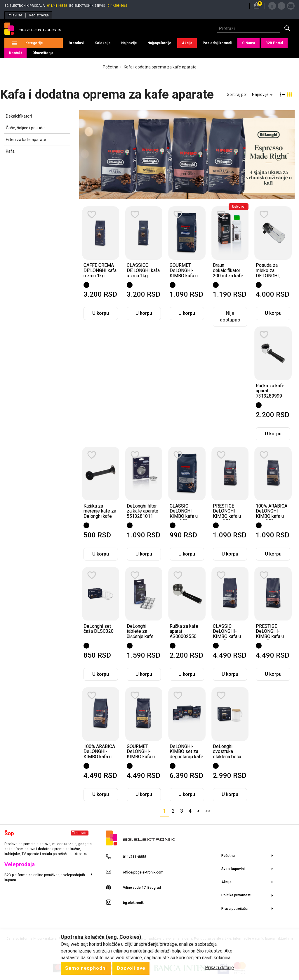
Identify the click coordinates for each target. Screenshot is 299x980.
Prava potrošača (234, 909)
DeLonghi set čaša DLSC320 (99, 629)
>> (208, 811)
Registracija (39, 15)
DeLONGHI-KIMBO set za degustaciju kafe (186, 752)
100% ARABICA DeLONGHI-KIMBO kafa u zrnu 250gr (272, 514)
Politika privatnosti (236, 895)
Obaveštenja (43, 53)
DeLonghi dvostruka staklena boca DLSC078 (227, 754)
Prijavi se (15, 15)
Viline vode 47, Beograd (142, 888)
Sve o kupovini (233, 869)
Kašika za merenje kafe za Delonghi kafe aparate (100, 514)
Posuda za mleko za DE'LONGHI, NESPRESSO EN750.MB (269, 275)
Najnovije (129, 43)
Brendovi (76, 43)
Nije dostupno (230, 317)
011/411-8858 (57, 6)
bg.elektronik (133, 903)
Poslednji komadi (217, 43)
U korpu (101, 313)
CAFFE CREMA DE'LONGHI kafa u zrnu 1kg (100, 270)
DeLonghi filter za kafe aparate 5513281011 (142, 511)
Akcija (187, 43)
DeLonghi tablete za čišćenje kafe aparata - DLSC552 (140, 636)
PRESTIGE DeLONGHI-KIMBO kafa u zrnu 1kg (270, 634)
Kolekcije (103, 43)
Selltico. (145, 951)
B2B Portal (274, 43)
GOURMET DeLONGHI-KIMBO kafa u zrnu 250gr (184, 273)
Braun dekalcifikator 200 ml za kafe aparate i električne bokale (228, 278)
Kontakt (15, 53)
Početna (111, 67)
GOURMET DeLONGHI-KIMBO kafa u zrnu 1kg (141, 754)
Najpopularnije (159, 43)
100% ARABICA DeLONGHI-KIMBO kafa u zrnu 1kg (99, 754)
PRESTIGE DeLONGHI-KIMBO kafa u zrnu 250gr (227, 514)
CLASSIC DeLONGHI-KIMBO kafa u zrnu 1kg (227, 634)
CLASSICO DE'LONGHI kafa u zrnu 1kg (143, 270)
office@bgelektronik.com (143, 872)
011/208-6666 (117, 6)
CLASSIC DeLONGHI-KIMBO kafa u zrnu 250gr (184, 514)
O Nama (248, 43)
